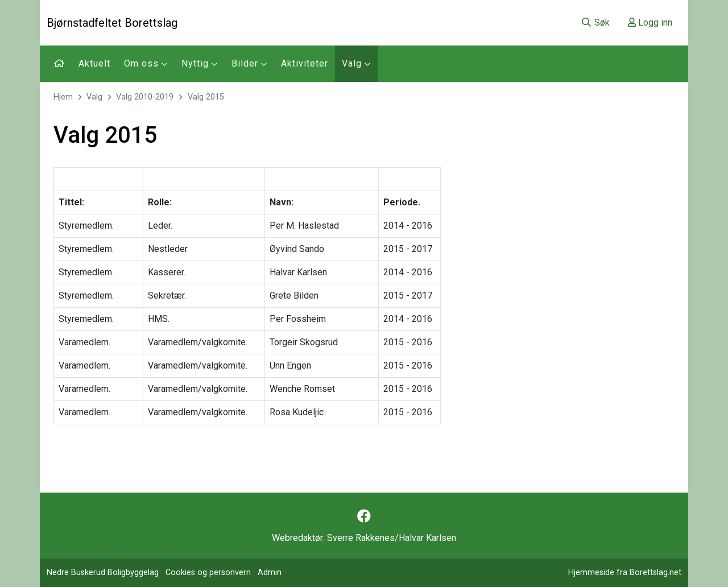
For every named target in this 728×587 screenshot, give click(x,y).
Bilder (249, 63)
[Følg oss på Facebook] (364, 516)
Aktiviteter (305, 63)
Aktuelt (94, 63)
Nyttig (200, 63)
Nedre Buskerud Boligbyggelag (103, 572)
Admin (270, 572)
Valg (356, 63)
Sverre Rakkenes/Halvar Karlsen (392, 538)
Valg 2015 (206, 97)
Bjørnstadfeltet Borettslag (112, 23)
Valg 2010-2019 (145, 97)
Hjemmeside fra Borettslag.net (625, 572)
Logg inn (650, 22)
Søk (595, 22)
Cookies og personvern (208, 572)
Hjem (63, 97)
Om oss (146, 63)
